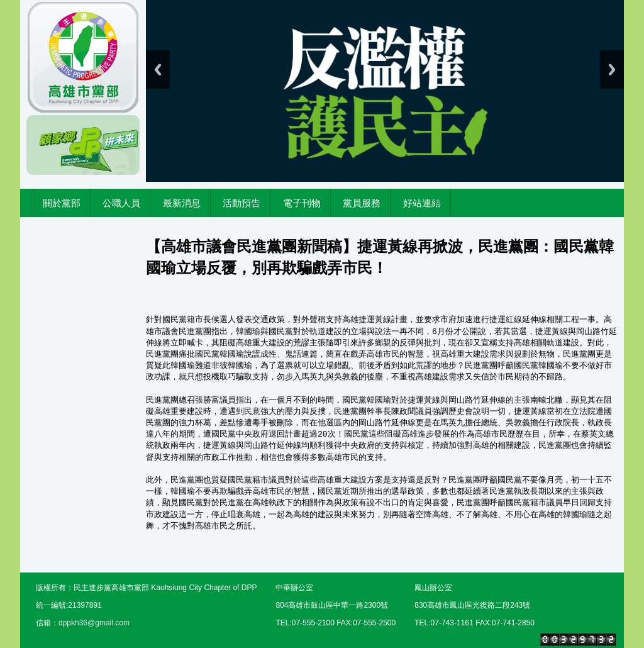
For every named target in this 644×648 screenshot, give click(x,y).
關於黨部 (62, 203)
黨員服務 (362, 203)
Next (612, 70)
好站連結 (422, 203)
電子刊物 (302, 203)
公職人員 (121, 203)
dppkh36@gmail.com (94, 623)
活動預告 (241, 203)
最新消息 (182, 203)
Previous (158, 70)
